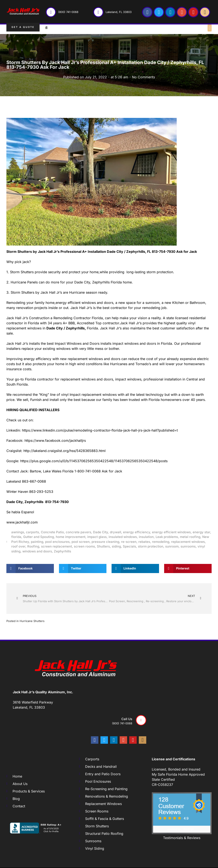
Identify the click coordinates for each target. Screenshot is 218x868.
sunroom (172, 546)
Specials (129, 546)
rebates (144, 542)
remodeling (161, 542)
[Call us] (141, 720)
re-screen (129, 542)
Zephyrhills (62, 551)
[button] (210, 28)
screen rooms (84, 546)
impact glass (97, 537)
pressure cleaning (105, 542)
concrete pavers (78, 532)
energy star (201, 532)
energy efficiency (137, 532)
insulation (146, 537)
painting (37, 542)
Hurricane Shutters (32, 621)
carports (32, 532)
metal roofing (190, 537)
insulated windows (123, 537)
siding (116, 546)
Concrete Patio (52, 532)
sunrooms (188, 546)
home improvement (71, 537)
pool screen (81, 542)
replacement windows (188, 542)
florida (16, 537)
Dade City (100, 532)
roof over (18, 546)
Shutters (103, 546)
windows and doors (37, 551)
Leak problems (167, 537)
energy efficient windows (171, 532)
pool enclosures (57, 542)
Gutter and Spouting (39, 537)
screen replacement (57, 546)
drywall (115, 532)
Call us (127, 719)
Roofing (33, 546)
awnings (18, 532)
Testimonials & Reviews (182, 838)
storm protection (151, 546)
